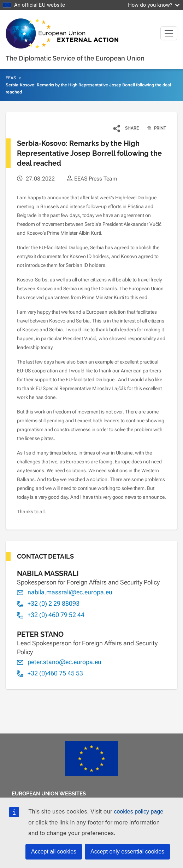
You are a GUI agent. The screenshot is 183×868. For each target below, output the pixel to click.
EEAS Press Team (96, 179)
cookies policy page (138, 812)
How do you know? (154, 5)
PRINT (154, 128)
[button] (126, 128)
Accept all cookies (54, 852)
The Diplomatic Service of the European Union (75, 58)
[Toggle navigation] (169, 33)
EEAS (11, 78)
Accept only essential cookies (127, 852)
